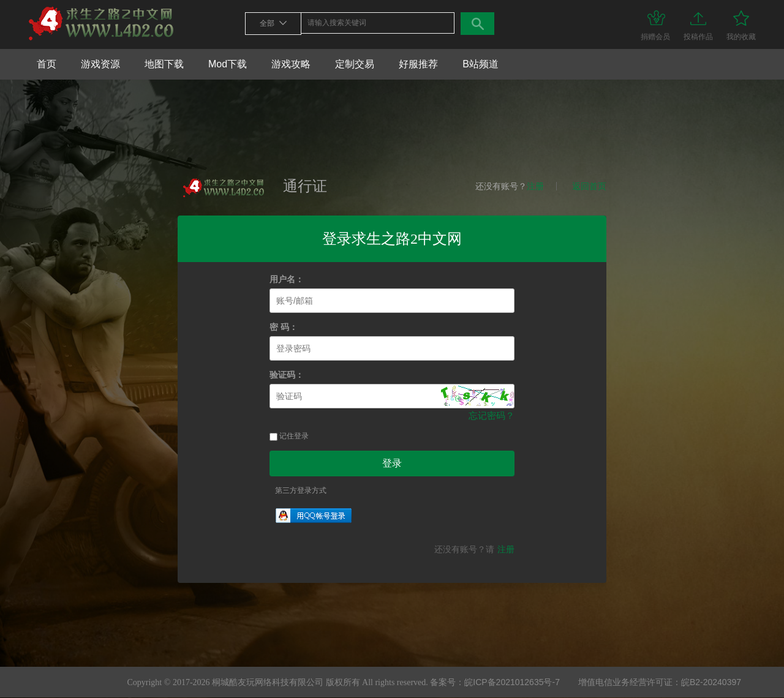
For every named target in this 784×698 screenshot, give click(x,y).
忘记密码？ (492, 415)
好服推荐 (418, 64)
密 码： (284, 327)
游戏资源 (100, 64)
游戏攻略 (291, 64)
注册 (535, 186)
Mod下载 (228, 64)
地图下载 (164, 64)
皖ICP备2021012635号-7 (512, 682)
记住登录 (289, 436)
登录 (392, 463)
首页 (47, 64)
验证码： (287, 375)
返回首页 (589, 186)
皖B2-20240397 (711, 682)
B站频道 (481, 64)
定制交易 (355, 64)
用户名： (287, 280)
